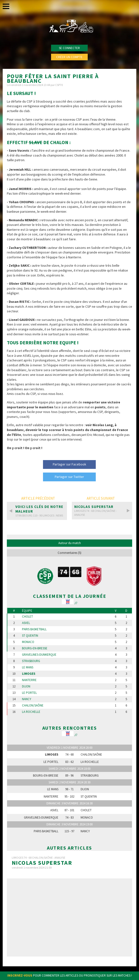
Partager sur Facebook (69, 464)
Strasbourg (31, 661)
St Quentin (30, 636)
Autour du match (70, 543)
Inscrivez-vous (20, 975)
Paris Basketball (34, 629)
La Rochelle (31, 712)
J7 (76, 603)
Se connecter (69, 48)
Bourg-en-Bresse (35, 648)
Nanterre (29, 680)
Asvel (26, 623)
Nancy (27, 699)
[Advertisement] (69, 917)
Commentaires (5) (69, 553)
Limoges (29, 674)
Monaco (28, 642)
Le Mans (28, 667)
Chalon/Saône (33, 706)
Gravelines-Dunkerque (39, 655)
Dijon (26, 686)
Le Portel (29, 693)
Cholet (27, 617)
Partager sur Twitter (69, 477)
